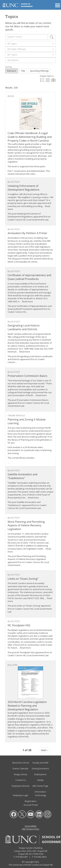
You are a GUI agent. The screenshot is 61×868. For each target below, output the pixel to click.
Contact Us (21, 780)
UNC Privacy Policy (30, 829)
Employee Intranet (21, 786)
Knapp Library (21, 774)
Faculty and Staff (40, 763)
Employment (40, 774)
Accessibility (31, 826)
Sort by (8, 67)
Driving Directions (40, 768)
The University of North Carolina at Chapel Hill (31, 865)
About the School (21, 763)
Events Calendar (21, 768)
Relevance (12, 71)
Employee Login (21, 795)
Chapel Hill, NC (25, 854)
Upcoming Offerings (39, 71)
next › (44, 750)
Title (23, 71)
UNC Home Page (40, 786)
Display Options (47, 76)
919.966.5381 (22, 857)
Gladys (40, 780)
